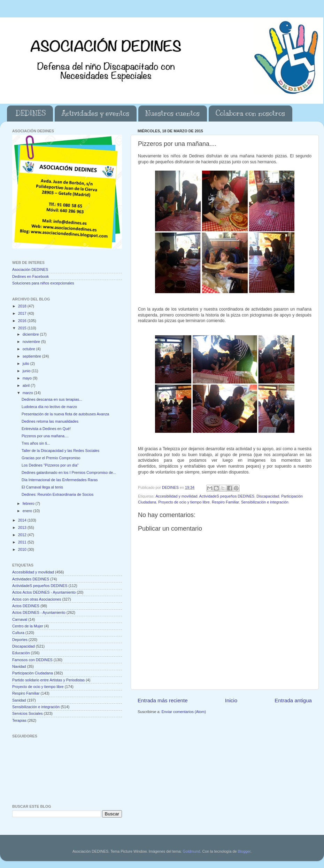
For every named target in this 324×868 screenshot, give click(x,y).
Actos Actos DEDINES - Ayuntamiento (44, 592)
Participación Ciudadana (33, 673)
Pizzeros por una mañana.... (45, 436)
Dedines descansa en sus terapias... (52, 399)
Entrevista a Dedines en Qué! (46, 429)
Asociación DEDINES (30, 269)
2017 (23, 313)
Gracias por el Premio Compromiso (51, 458)
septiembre (32, 356)
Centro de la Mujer (28, 626)
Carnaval (20, 619)
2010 (23, 549)
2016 (23, 321)
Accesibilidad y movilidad (176, 496)
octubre (29, 349)
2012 (23, 535)
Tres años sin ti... (36, 443)
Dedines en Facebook (30, 276)
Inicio (231, 700)
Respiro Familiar (225, 502)
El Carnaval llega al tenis (42, 487)
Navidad (19, 666)
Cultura (18, 633)
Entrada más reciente (163, 700)
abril (27, 385)
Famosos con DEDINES (32, 660)
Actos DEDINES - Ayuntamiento (39, 612)
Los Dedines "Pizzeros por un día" (50, 465)
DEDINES (31, 113)
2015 (23, 328)
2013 (23, 527)
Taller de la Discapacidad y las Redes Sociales (60, 451)
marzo (28, 393)
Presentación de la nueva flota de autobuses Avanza (65, 414)
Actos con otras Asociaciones (37, 599)
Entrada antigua (293, 700)
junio (27, 371)
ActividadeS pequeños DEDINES (227, 496)
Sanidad (19, 700)
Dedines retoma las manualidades (50, 421)
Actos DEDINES (26, 606)
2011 (23, 542)
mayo (28, 378)
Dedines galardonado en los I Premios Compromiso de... (69, 472)
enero (28, 511)
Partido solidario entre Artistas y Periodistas (48, 680)
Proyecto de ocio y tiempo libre (184, 502)
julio (26, 363)
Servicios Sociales (28, 713)
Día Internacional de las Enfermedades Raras (60, 480)
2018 (23, 306)
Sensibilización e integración (265, 502)
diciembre (31, 334)
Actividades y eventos (95, 113)
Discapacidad (268, 496)
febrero (29, 503)
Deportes (20, 640)
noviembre (32, 342)
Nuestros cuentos (172, 113)
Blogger (244, 851)
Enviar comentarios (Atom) (184, 712)
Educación (21, 653)
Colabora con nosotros (250, 113)
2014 (23, 520)
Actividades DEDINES (31, 579)
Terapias (19, 720)
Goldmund (192, 851)
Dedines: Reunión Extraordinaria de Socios (57, 494)
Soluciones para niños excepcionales (43, 283)
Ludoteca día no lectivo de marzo (49, 407)
